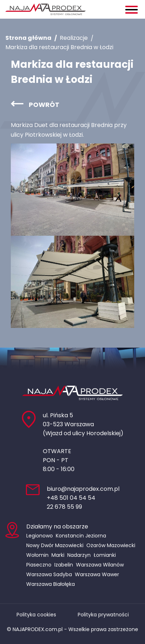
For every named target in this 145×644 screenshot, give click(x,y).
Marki (58, 555)
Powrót (44, 105)
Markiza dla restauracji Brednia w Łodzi (59, 47)
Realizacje (74, 38)
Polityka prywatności (103, 615)
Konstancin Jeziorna (81, 536)
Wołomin (37, 555)
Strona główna (28, 38)
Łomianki (105, 555)
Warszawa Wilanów (100, 565)
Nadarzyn (79, 555)
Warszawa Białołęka (51, 584)
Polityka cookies (36, 615)
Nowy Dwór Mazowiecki (55, 545)
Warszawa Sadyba (49, 574)
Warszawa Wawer (97, 574)
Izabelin (64, 565)
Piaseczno (39, 565)
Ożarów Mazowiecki (111, 545)
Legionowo (40, 536)
